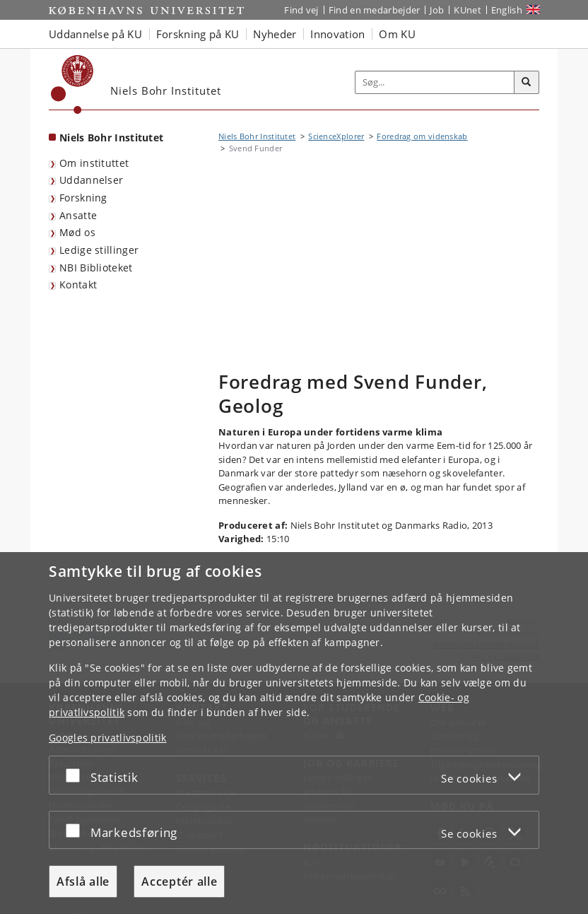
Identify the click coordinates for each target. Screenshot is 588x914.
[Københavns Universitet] (72, 84)
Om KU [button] (397, 34)
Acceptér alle (179, 881)
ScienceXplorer (336, 136)
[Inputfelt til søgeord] (435, 82)
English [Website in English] (507, 10)
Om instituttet (94, 163)
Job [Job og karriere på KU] (437, 10)
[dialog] (294, 733)
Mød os (77, 232)
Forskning (83, 198)
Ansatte (78, 215)
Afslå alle (83, 881)
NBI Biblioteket (96, 268)
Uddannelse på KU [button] (95, 34)
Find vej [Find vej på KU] (301, 10)
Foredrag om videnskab (422, 136)
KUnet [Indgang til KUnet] (468, 10)
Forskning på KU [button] (198, 34)
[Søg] (527, 83)
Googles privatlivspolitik (108, 738)
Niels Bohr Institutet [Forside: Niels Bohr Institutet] (111, 137)
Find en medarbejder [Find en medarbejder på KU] (375, 10)
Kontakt (78, 285)
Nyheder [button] (275, 34)
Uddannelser (91, 180)
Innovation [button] (337, 34)
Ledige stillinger (99, 250)
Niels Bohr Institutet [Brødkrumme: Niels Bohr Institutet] (257, 136)
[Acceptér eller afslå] (76, 775)
